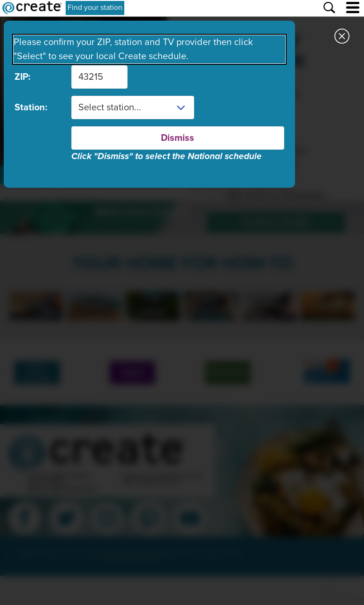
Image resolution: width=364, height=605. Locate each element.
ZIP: (23, 77)
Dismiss (178, 138)
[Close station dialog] (342, 38)
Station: (31, 107)
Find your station (95, 8)
